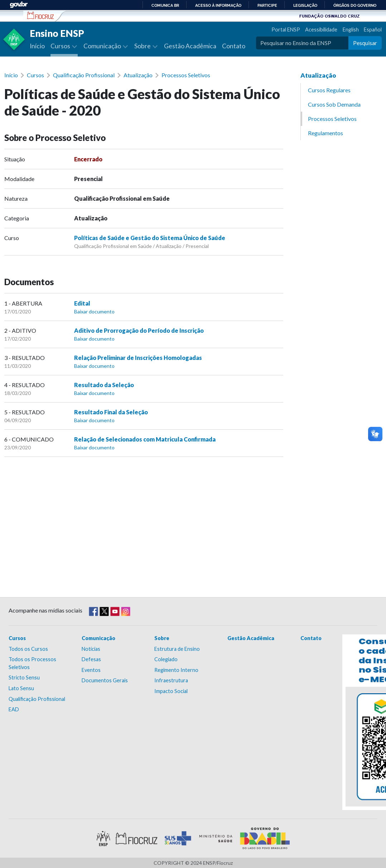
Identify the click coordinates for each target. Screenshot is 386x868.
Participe (267, 5)
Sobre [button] (143, 46)
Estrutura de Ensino (177, 649)
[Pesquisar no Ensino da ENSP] (302, 43)
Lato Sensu (21, 688)
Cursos (35, 75)
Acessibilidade (321, 30)
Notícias (91, 649)
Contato (234, 46)
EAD (14, 709)
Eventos (91, 670)
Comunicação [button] (103, 46)
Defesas (91, 659)
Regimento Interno (176, 670)
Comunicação (98, 638)
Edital (82, 303)
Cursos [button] (61, 46)
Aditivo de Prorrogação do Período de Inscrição (139, 330)
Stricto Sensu (24, 677)
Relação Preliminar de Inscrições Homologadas (138, 358)
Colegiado (166, 659)
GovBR (19, 5)
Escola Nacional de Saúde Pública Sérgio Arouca (41, 15)
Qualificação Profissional (84, 75)
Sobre (162, 638)
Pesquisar (365, 43)
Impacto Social (171, 691)
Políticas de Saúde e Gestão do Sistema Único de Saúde (150, 238)
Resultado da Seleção (104, 385)
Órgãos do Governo (355, 5)
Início (37, 46)
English (351, 30)
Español (373, 30)
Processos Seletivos (186, 75)
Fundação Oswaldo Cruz (329, 16)
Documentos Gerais (105, 680)
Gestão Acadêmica (190, 46)
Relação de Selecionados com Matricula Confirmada (145, 439)
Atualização (138, 75)
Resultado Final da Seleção (111, 412)
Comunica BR (165, 5)
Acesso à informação (218, 5)
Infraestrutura (171, 680)
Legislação (305, 5)
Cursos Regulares (329, 90)
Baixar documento (94, 311)
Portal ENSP (286, 30)
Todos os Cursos (28, 649)
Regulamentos (325, 133)
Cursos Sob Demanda (334, 104)
